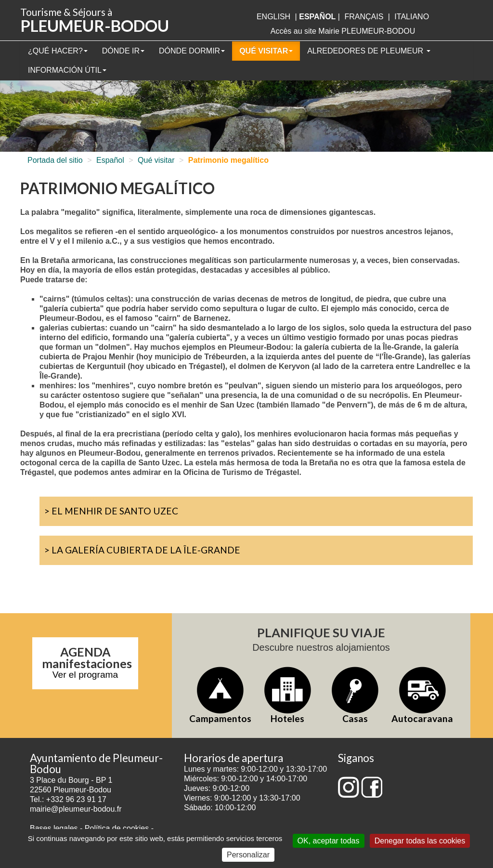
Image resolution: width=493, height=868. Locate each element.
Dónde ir (123, 51)
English (273, 17)
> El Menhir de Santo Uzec (111, 511)
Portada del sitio (55, 160)
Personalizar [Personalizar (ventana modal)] (248, 855)
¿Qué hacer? (58, 51)
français (364, 17)
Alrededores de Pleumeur (369, 51)
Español (110, 160)
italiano (412, 17)
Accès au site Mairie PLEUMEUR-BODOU (343, 31)
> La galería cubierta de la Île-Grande (142, 550)
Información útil (67, 70)
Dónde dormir (192, 51)
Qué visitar (266, 51)
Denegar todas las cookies (420, 841)
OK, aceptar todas (329, 841)
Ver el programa (85, 675)
